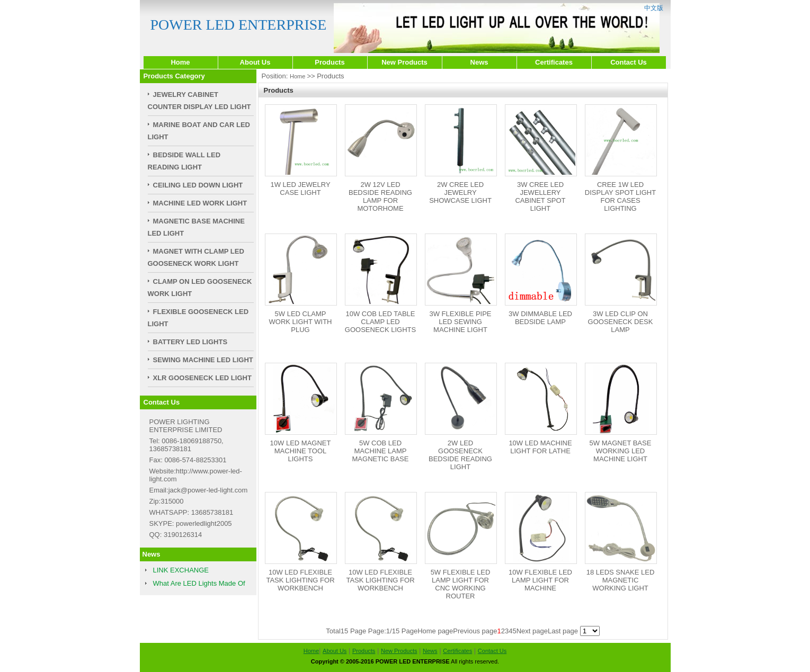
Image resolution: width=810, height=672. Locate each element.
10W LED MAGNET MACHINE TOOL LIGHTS (301, 451)
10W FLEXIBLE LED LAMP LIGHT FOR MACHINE (540, 580)
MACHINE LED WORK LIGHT (200, 203)
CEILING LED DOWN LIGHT (198, 185)
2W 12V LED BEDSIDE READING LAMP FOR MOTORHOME (380, 196)
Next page (532, 631)
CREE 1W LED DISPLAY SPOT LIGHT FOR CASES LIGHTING (620, 196)
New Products (404, 62)
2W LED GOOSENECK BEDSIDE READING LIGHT (460, 455)
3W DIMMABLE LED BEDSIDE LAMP (540, 318)
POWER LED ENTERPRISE (239, 25)
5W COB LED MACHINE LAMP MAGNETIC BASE (381, 451)
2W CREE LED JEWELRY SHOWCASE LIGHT (460, 192)
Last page (563, 631)
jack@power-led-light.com (208, 490)
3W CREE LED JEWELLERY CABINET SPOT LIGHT (540, 196)
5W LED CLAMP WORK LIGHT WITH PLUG (301, 322)
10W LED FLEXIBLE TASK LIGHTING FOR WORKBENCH (300, 580)
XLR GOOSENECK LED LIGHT (202, 378)
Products (330, 62)
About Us (255, 62)
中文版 (654, 8)
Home (180, 62)
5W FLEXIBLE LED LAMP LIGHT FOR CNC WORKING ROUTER (461, 584)
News (479, 62)
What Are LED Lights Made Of (199, 583)
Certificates (554, 62)
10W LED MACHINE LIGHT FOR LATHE (540, 447)
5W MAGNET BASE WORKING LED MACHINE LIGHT (621, 451)
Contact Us (629, 62)
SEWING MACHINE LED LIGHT (203, 360)
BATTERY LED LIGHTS (190, 342)
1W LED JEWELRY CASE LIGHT (300, 189)
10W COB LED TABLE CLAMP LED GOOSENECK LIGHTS (380, 322)
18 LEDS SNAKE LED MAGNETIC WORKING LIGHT (621, 580)
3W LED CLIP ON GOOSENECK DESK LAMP (621, 322)
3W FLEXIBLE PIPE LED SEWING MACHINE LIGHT (460, 322)
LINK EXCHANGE (181, 570)
